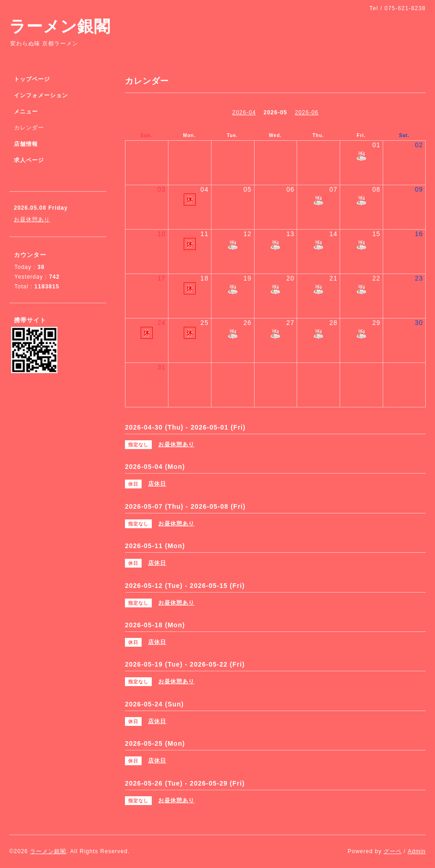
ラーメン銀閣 (60, 26)
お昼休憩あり (32, 219)
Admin (417, 851)
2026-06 (307, 112)
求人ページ (29, 160)
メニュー (26, 112)
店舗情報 (26, 144)
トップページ (32, 79)
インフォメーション (41, 95)
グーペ (393, 851)
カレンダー (29, 128)
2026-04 (244, 112)
